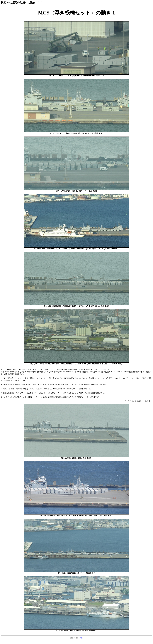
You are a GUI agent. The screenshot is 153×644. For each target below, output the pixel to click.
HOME (80, 638)
